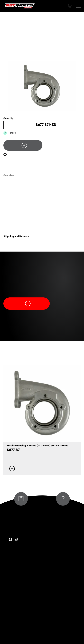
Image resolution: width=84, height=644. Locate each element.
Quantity (8, 119)
